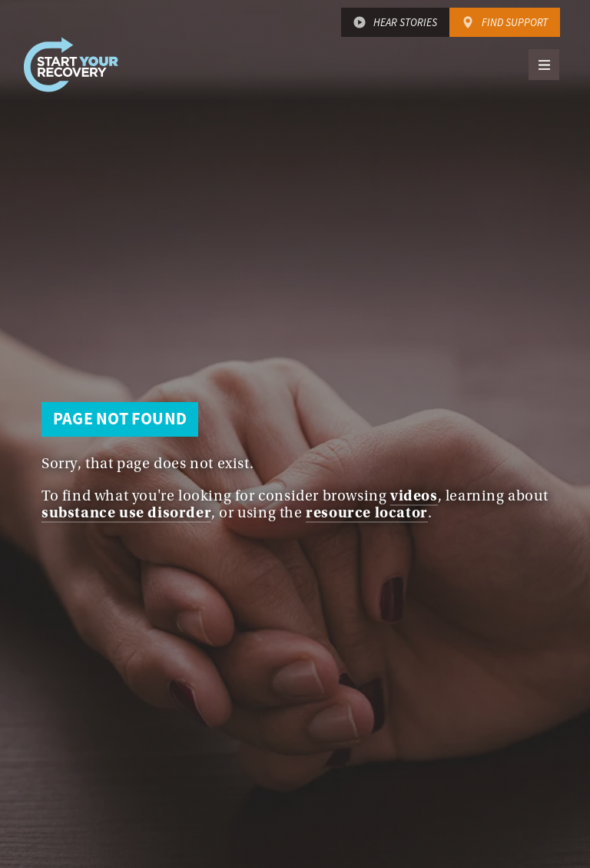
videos (414, 496)
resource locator (367, 512)
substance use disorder (126, 512)
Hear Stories (405, 22)
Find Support (515, 22)
